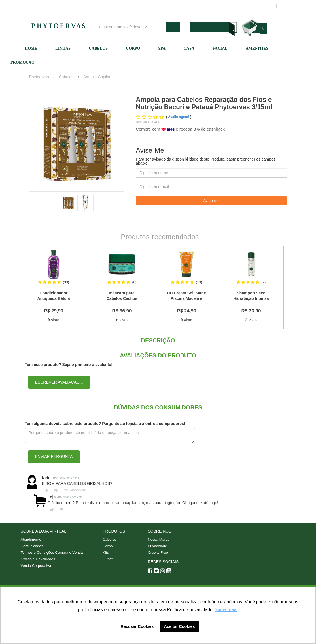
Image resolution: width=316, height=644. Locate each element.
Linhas (63, 48)
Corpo (133, 48)
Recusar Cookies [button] (137, 626)
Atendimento (188, 6)
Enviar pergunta (54, 456)
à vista (54, 320)
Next (297, 288)
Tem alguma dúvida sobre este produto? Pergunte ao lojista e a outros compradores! (105, 424)
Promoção (23, 62)
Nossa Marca (159, 539)
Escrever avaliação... (59, 382)
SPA (162, 48)
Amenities (257, 48)
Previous (19, 288)
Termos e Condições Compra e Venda (52, 553)
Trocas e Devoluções (38, 559)
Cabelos (98, 48)
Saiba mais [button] (226, 610)
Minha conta (218, 6)
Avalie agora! (179, 117)
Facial (220, 48)
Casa (189, 48)
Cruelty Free (158, 553)
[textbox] (131, 27)
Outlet (108, 559)
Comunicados (32, 546)
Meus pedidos (250, 6)
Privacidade (157, 546)
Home (31, 48)
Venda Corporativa (36, 566)
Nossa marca (156, 6)
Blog (132, 6)
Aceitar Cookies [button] (180, 626)
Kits (106, 553)
